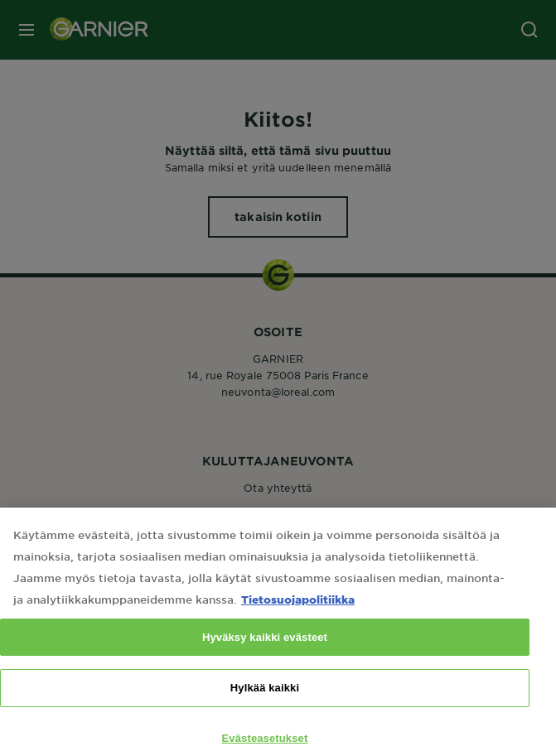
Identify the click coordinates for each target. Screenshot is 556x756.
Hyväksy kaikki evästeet (265, 657)
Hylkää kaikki (265, 708)
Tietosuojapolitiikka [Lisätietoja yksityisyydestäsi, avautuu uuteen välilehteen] (298, 619)
